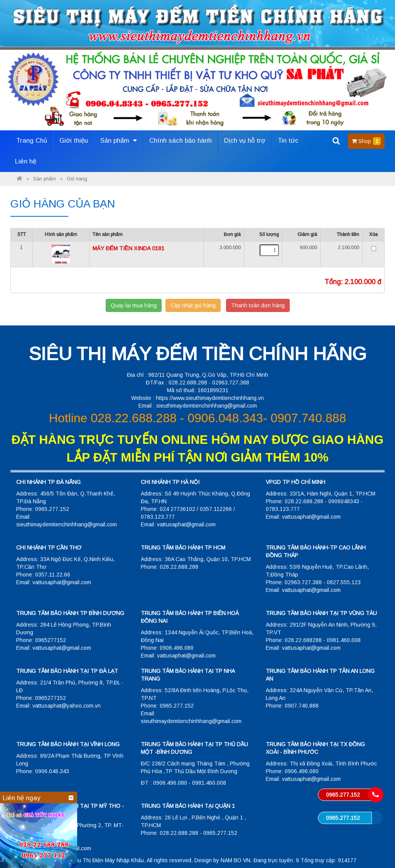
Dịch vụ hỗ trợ (245, 141)
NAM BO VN (235, 860)
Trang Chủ (32, 141)
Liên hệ (26, 161)
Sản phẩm (119, 141)
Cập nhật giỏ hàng (193, 305)
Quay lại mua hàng (134, 305)
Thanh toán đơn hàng (258, 305)
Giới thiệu (74, 141)
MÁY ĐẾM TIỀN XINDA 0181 (128, 248)
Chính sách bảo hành (181, 141)
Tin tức (288, 141)
